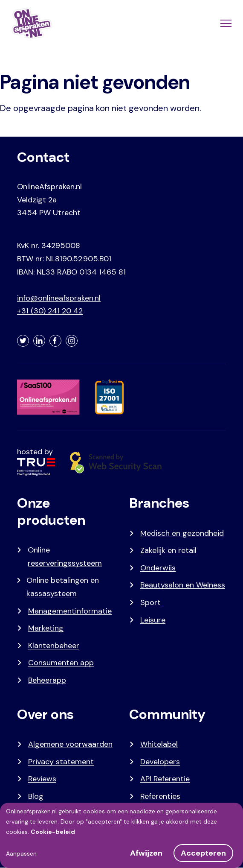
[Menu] (225, 23)
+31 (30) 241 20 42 (50, 311)
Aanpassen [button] (21, 853)
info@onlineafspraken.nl (59, 298)
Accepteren (203, 853)
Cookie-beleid (53, 832)
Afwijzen (146, 853)
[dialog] (121, 835)
